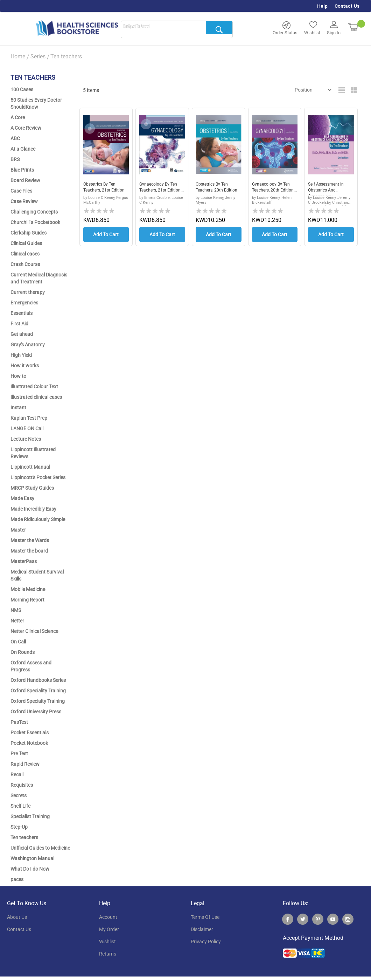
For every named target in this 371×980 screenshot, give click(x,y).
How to (18, 376)
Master (18, 530)
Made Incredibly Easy (33, 509)
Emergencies (24, 303)
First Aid (19, 324)
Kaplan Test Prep (29, 418)
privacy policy (206, 942)
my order (109, 929)
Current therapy (28, 292)
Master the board (29, 551)
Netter (17, 621)
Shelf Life (20, 806)
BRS (15, 159)
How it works (25, 366)
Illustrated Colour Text (34, 387)
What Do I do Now (30, 869)
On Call (18, 642)
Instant (18, 408)
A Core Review (26, 128)
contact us (19, 929)
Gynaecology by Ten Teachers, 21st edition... (161, 189)
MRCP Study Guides (32, 488)
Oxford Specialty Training (38, 701)
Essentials (22, 313)
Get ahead (22, 334)
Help (322, 6)
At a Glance (23, 149)
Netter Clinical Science (34, 631)
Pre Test (19, 754)
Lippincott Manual (30, 467)
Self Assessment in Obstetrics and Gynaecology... (328, 189)
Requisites (22, 785)
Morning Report (27, 600)
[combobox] (177, 30)
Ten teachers (24, 837)
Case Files (21, 191)
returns (108, 954)
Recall (17, 774)
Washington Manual (32, 858)
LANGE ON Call (27, 428)
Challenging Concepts (34, 212)
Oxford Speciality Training (38, 691)
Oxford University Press (36, 712)
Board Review (25, 180)
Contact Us (347, 6)
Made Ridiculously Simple (38, 519)
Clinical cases (25, 254)
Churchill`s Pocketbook (35, 222)
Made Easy (22, 498)
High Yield (21, 355)
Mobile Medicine (28, 589)
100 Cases (22, 89)
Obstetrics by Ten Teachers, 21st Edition (102, 189)
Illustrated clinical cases (36, 397)
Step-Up (19, 827)
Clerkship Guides (29, 233)
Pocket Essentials (30, 733)
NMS (16, 610)
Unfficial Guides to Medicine (40, 848)
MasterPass (24, 561)
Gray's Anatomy (28, 345)
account (108, 917)
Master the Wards (30, 540)
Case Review (24, 201)
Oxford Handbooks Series (38, 680)
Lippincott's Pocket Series (38, 477)
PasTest (19, 722)
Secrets (19, 795)
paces (17, 879)
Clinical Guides (26, 243)
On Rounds (23, 652)
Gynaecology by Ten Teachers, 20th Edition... (274, 189)
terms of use (205, 917)
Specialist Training (30, 816)
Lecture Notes (26, 439)
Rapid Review (25, 764)
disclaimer (202, 929)
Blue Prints (22, 170)
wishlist (107, 942)
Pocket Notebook (29, 743)
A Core (18, 117)
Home (18, 56)
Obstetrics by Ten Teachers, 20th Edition (215, 189)
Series (38, 56)
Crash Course (25, 264)
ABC (15, 138)
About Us (17, 917)
